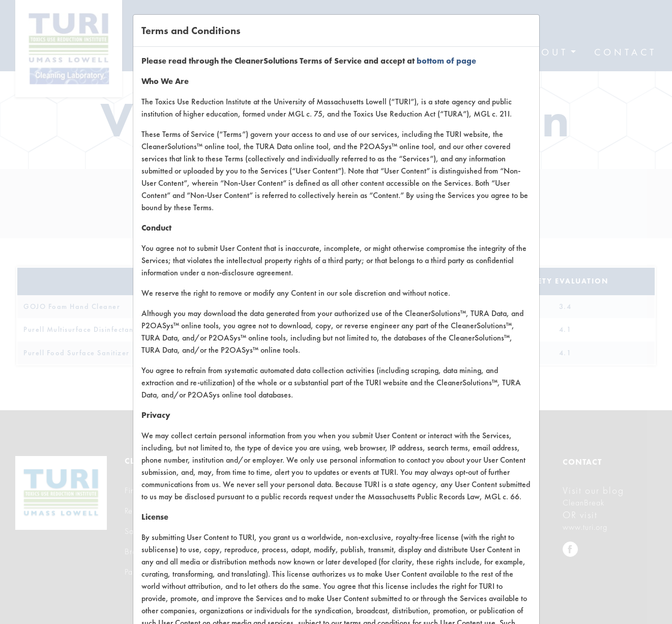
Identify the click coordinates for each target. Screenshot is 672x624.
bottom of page (446, 61)
